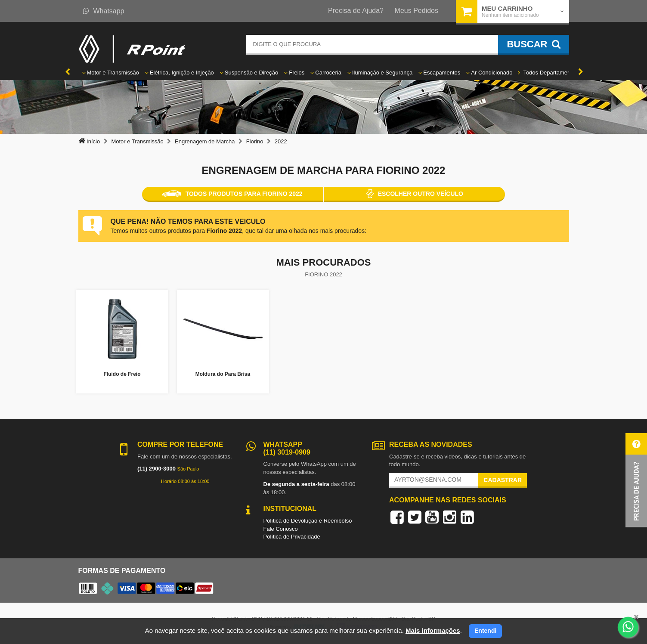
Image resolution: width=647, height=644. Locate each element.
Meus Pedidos (416, 11)
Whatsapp (104, 11)
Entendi (485, 631)
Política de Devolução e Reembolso (308, 521)
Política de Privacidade (292, 537)
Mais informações (433, 630)
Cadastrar (503, 480)
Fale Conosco (281, 529)
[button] (636, 481)
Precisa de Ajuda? (356, 11)
